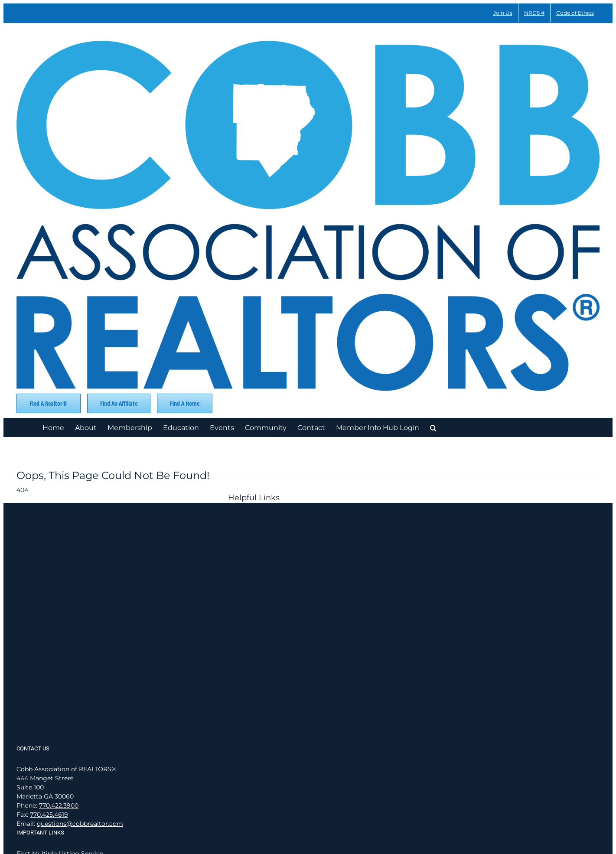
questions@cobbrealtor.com (80, 824)
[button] (433, 427)
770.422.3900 (59, 805)
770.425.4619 (49, 815)
